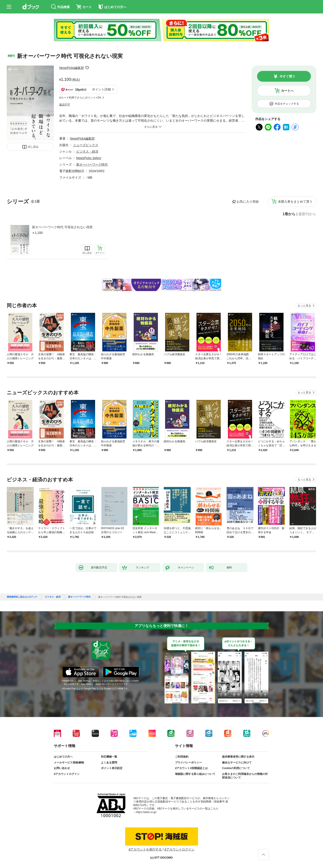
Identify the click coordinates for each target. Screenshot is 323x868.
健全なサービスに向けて (237, 763)
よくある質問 (109, 763)
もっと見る (304, 306)
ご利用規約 (182, 757)
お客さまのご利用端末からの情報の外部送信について (245, 776)
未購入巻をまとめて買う (295, 202)
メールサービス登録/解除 (69, 763)
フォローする (87, 68)
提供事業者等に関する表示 (238, 757)
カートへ (287, 91)
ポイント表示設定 (112, 768)
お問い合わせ (62, 768)
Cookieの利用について (236, 768)
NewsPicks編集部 (72, 68)
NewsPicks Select (89, 158)
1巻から (289, 214)
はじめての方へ (63, 757)
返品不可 (65, 105)
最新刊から (307, 214)
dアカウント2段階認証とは (191, 768)
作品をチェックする (287, 104)
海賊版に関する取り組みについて (195, 774)
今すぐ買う (287, 76)
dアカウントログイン (67, 774)
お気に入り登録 (248, 202)
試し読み (33, 147)
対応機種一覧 (109, 757)
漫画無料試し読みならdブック (22, 597)
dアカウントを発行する (145, 849)
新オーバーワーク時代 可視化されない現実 (62, 227)
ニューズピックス (86, 145)
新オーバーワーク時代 (92, 164)
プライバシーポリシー (188, 763)
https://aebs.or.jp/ (146, 812)
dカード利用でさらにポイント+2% (80, 98)
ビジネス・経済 (87, 151)
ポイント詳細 (101, 89)
